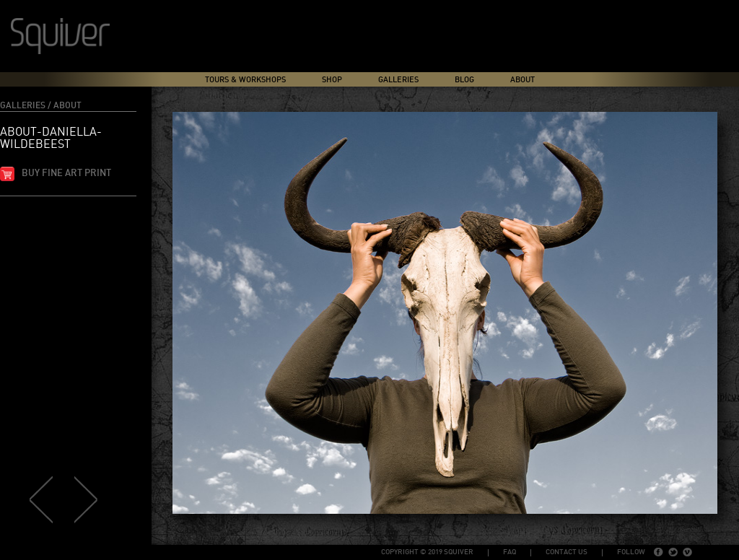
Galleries (398, 80)
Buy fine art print (66, 174)
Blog (464, 80)
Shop (332, 80)
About (522, 80)
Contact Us (567, 552)
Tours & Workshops (245, 80)
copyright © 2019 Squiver (427, 552)
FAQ (510, 552)
